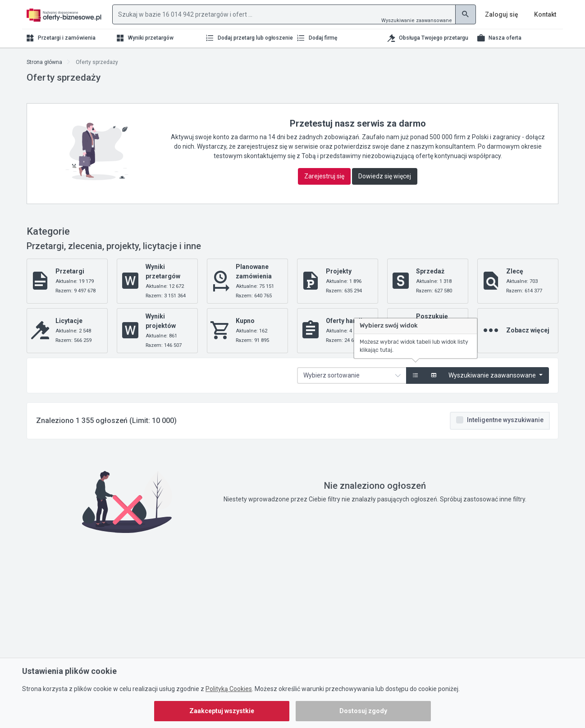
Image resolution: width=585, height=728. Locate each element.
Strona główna (44, 62)
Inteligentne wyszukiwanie (505, 420)
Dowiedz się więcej (385, 176)
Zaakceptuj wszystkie (222, 711)
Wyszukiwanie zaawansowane (417, 20)
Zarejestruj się (324, 176)
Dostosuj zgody (363, 711)
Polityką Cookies (229, 689)
